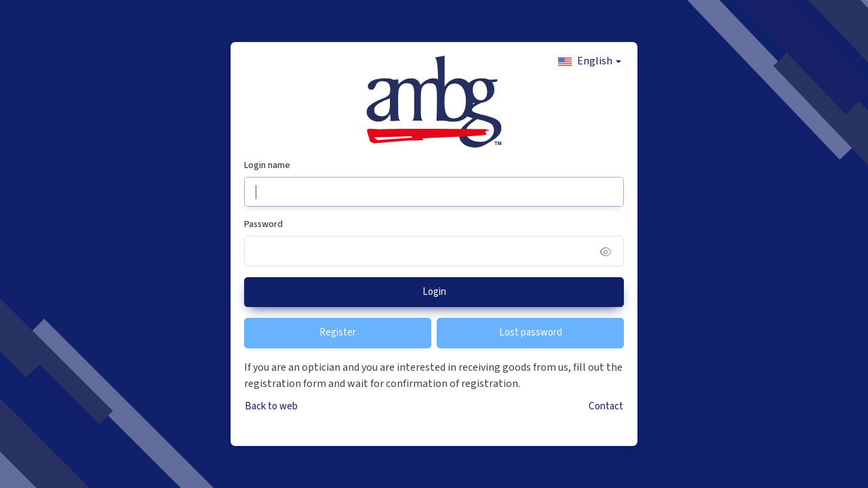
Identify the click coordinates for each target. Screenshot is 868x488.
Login (434, 292)
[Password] (434, 251)
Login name (267, 165)
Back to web (271, 406)
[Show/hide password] (606, 251)
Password (263, 224)
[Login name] (434, 192)
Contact (606, 406)
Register (338, 332)
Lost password (531, 332)
